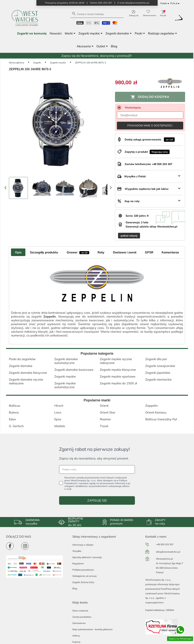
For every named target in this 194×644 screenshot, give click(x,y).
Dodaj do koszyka (150, 97)
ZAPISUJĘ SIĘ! (97, 500)
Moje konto (80, 602)
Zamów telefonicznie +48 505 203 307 (148, 164)
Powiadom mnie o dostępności (150, 125)
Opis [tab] (18, 252)
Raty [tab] (101, 252)
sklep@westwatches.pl (168, 552)
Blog (75, 588)
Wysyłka (77, 551)
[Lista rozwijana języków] (165, 4)
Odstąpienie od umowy (84, 576)
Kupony (76, 642)
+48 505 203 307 (165, 544)
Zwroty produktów (82, 617)
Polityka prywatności (83, 570)
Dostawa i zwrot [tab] (125, 252)
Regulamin (78, 563)
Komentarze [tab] (170, 252)
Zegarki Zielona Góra (83, 582)
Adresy (76, 636)
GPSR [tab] (149, 252)
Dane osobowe (80, 611)
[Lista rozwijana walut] (176, 4)
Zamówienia (79, 623)
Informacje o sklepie (83, 545)
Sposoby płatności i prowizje (87, 557)
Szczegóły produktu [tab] (44, 252)
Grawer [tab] (78, 252)
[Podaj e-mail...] (97, 469)
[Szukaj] (97, 14)
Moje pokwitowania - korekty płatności (92, 629)
